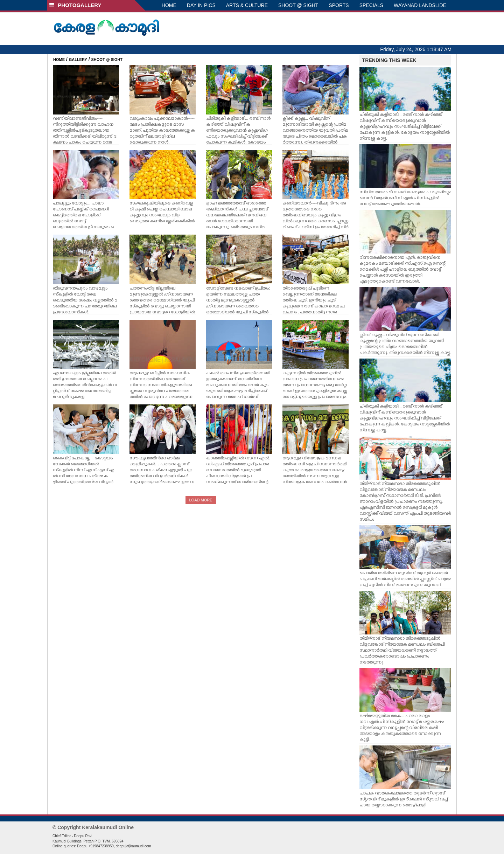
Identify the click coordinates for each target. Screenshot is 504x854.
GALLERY (78, 60)
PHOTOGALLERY (75, 5)
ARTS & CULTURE (247, 5)
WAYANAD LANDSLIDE (420, 5)
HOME (169, 5)
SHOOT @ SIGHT (298, 5)
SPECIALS (371, 5)
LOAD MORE (201, 500)
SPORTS (339, 5)
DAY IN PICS (201, 5)
